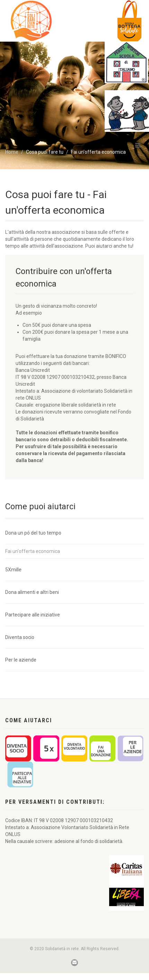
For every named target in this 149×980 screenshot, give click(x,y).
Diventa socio (20, 637)
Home (12, 152)
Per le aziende (21, 660)
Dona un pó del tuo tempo (33, 533)
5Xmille (13, 570)
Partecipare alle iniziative (33, 615)
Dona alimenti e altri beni (32, 592)
